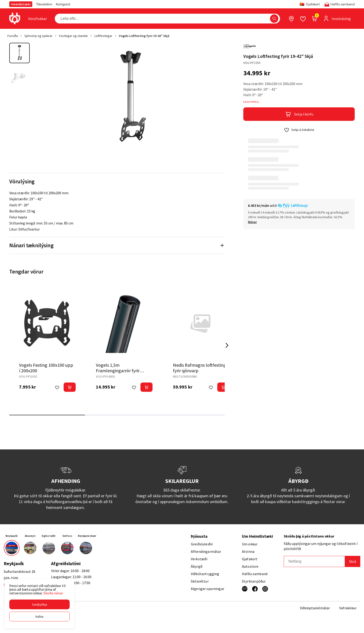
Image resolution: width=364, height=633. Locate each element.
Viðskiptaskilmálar (315, 608)
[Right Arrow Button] (227, 345)
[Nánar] (252, 222)
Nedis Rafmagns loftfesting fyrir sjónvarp (200, 368)
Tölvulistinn (44, 4)
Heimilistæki (21, 4)
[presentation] (37, 19)
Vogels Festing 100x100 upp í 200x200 (46, 368)
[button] (39, 604)
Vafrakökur (348, 608)
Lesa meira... (252, 102)
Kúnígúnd (63, 4)
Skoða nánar (53, 593)
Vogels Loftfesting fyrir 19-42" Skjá (144, 36)
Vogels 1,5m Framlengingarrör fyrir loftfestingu (118, 371)
